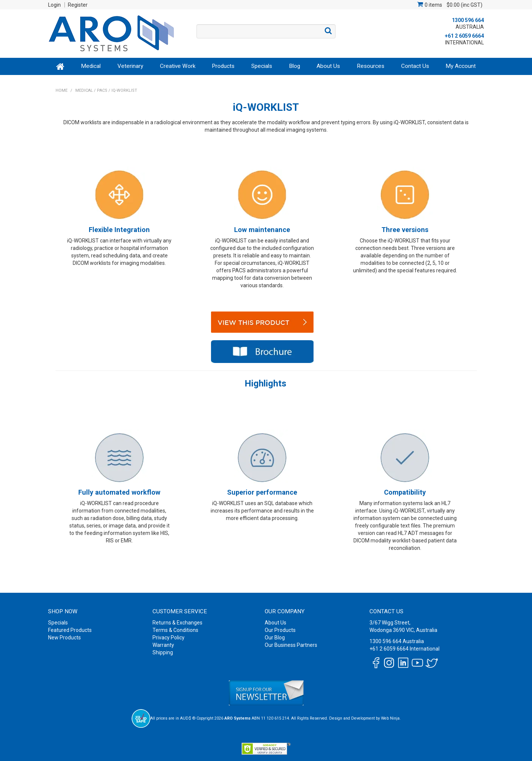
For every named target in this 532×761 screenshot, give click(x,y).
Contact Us (415, 66)
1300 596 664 (468, 20)
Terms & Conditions (175, 630)
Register (78, 5)
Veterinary (130, 66)
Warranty (163, 645)
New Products (64, 638)
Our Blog (275, 638)
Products (223, 66)
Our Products (280, 630)
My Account (461, 66)
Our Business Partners (291, 645)
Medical (91, 66)
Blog (295, 66)
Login (54, 5)
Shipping (163, 652)
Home (61, 66)
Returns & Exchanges (177, 623)
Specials (262, 66)
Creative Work (178, 66)
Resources (371, 66)
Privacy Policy (169, 638)
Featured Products (70, 630)
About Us (328, 66)
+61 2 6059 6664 (464, 36)
